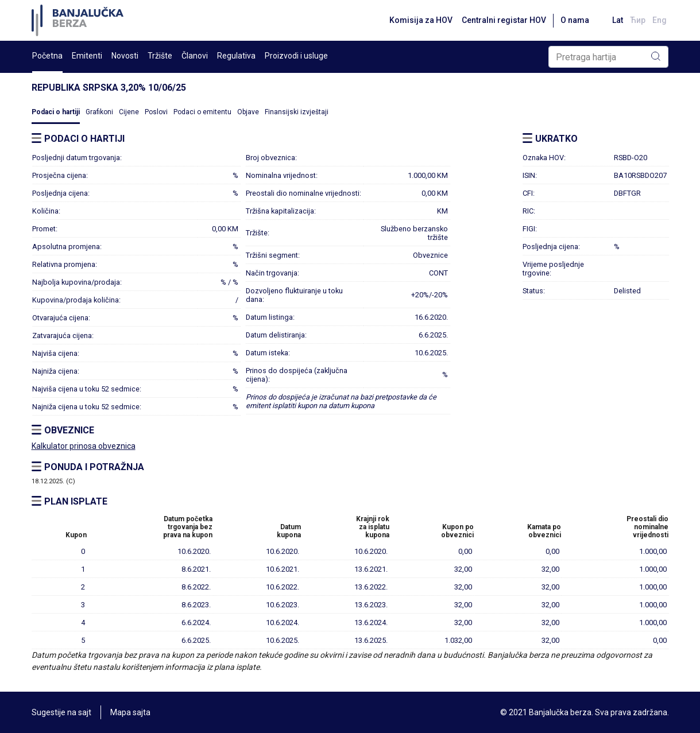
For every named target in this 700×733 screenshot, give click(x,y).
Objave (248, 112)
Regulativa (236, 56)
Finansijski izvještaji (297, 112)
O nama (575, 20)
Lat (618, 20)
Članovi (195, 56)
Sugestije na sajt (61, 712)
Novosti (125, 56)
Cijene (129, 112)
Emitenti (87, 56)
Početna (47, 56)
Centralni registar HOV (504, 20)
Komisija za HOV (421, 20)
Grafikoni (99, 112)
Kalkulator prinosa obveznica (84, 446)
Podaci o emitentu (202, 112)
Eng (660, 20)
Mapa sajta (130, 712)
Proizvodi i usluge (296, 56)
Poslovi (156, 112)
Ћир (638, 20)
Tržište (160, 56)
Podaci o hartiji (56, 112)
